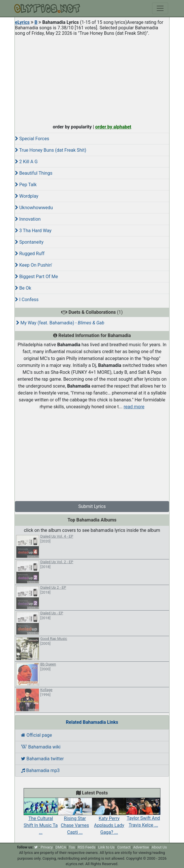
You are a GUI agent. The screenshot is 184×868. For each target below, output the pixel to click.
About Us (159, 847)
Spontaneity (29, 242)
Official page (37, 735)
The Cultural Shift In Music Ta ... (41, 819)
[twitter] (36, 847)
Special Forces (32, 139)
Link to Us (106, 847)
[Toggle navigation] (160, 8)
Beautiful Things (34, 173)
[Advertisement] (92, 79)
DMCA (61, 847)
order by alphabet (113, 127)
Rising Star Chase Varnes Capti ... (75, 819)
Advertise (141, 847)
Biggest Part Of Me (36, 277)
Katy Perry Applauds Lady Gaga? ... (109, 819)
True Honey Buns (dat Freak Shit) (51, 150)
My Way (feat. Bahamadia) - (60, 323)
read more (134, 407)
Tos (72, 847)
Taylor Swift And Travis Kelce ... (143, 815)
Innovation (28, 219)
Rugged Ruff (30, 254)
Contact (124, 847)
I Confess (27, 300)
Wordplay (27, 196)
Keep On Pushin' (33, 265)
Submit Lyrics (92, 506)
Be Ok (23, 288)
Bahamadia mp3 (40, 770)
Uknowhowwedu (34, 208)
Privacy (47, 847)
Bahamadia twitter (42, 759)
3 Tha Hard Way (33, 231)
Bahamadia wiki (41, 747)
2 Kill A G (26, 162)
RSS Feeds (87, 847)
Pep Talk (26, 185)
